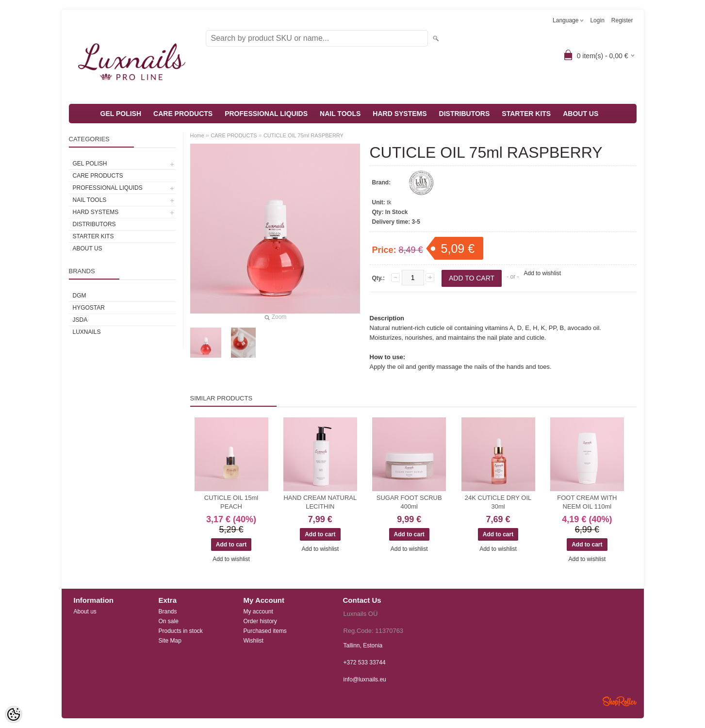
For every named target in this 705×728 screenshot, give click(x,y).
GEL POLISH (121, 114)
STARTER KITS (526, 114)
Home (197, 135)
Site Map (170, 641)
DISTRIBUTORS (465, 114)
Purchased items (265, 631)
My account (258, 612)
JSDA (80, 320)
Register (622, 20)
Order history (260, 621)
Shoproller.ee (620, 701)
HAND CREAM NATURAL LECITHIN (320, 502)
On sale (169, 621)
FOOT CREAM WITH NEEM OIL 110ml (587, 502)
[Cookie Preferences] (14, 714)
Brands (168, 612)
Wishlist (254, 641)
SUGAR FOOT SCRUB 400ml (409, 502)
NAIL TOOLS (340, 114)
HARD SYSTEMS (400, 114)
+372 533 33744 (365, 662)
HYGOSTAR (89, 308)
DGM (80, 296)
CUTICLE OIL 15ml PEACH (231, 502)
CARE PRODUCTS (183, 114)
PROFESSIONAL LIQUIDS (266, 114)
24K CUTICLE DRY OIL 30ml (498, 502)
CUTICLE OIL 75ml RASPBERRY (303, 135)
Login (597, 20)
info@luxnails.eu (365, 679)
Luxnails (87, 332)
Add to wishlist (542, 273)
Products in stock (181, 631)
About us (85, 612)
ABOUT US (581, 114)
